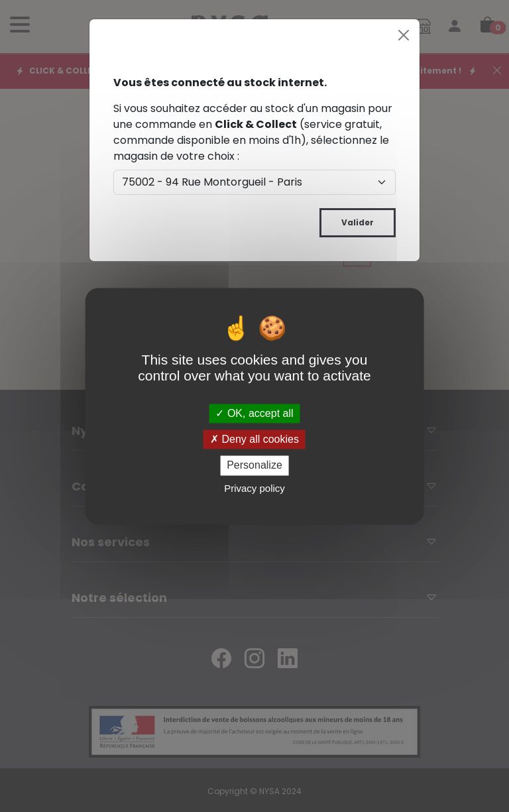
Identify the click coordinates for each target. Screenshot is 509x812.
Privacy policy (254, 488)
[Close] (404, 35)
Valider (358, 222)
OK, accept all (254, 413)
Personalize (254, 466)
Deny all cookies (254, 440)
